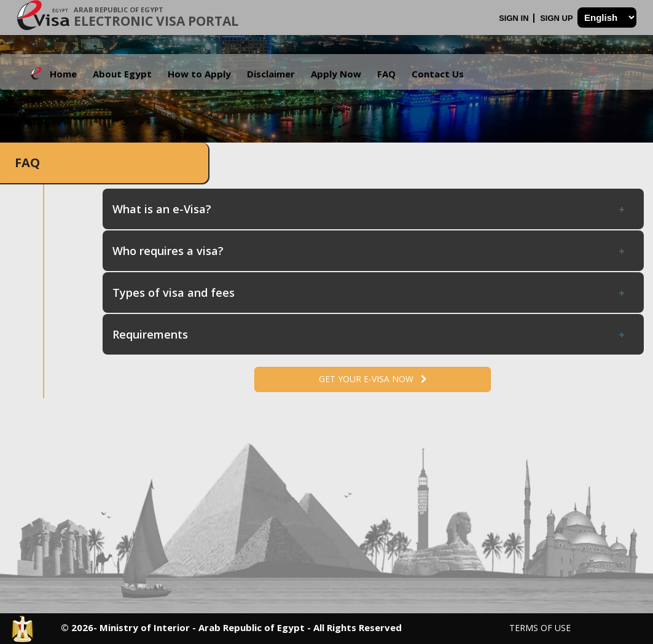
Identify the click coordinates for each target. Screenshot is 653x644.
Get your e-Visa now (373, 379)
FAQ (386, 74)
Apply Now (336, 74)
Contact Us (438, 74)
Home (63, 74)
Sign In (515, 18)
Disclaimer (271, 74)
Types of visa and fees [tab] (370, 293)
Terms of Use (540, 628)
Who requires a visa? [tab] (370, 251)
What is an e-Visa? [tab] (370, 209)
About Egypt (122, 74)
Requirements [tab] (370, 334)
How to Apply (199, 74)
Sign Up (557, 18)
